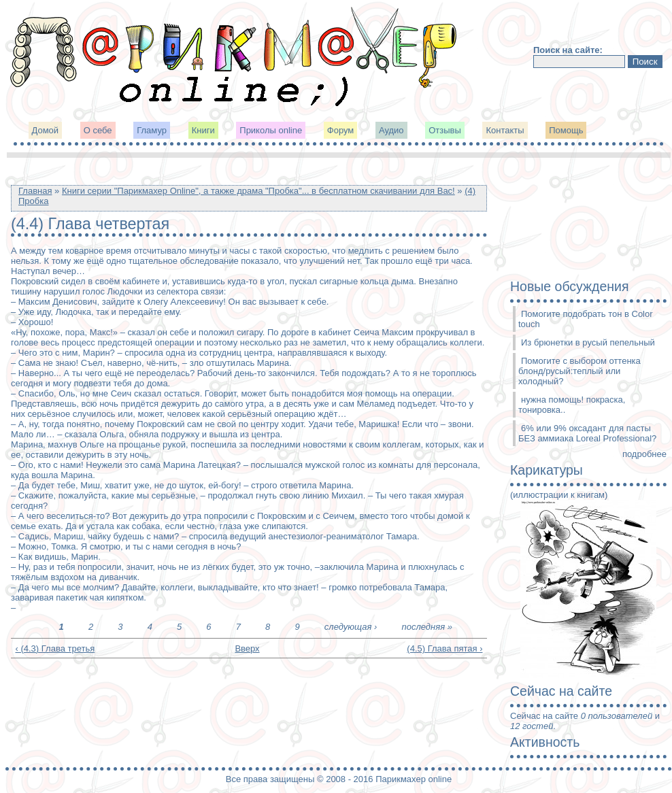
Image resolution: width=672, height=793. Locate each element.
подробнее (644, 454)
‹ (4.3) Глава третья (55, 648)
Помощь (566, 130)
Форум (341, 130)
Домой (46, 130)
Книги (203, 130)
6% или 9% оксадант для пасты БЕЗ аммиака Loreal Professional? (587, 433)
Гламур (152, 130)
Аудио (391, 130)
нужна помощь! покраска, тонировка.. (572, 405)
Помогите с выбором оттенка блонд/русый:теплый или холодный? (579, 371)
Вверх (244, 648)
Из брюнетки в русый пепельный (588, 342)
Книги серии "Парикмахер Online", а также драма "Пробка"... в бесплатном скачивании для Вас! (258, 191)
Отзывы (445, 130)
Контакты (505, 130)
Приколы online (271, 130)
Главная (35, 191)
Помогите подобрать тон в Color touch (586, 319)
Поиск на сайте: (568, 50)
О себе (98, 130)
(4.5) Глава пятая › (444, 648)
